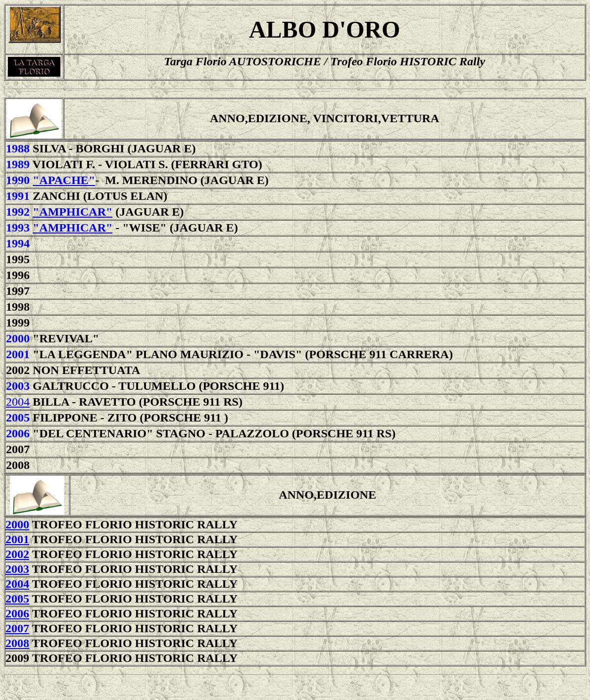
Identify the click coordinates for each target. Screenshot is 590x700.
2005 (18, 418)
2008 (17, 643)
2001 (18, 354)
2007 (17, 628)
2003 (18, 386)
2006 (17, 613)
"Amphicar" (73, 212)
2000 (18, 338)
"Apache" (64, 180)
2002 (17, 554)
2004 (18, 402)
